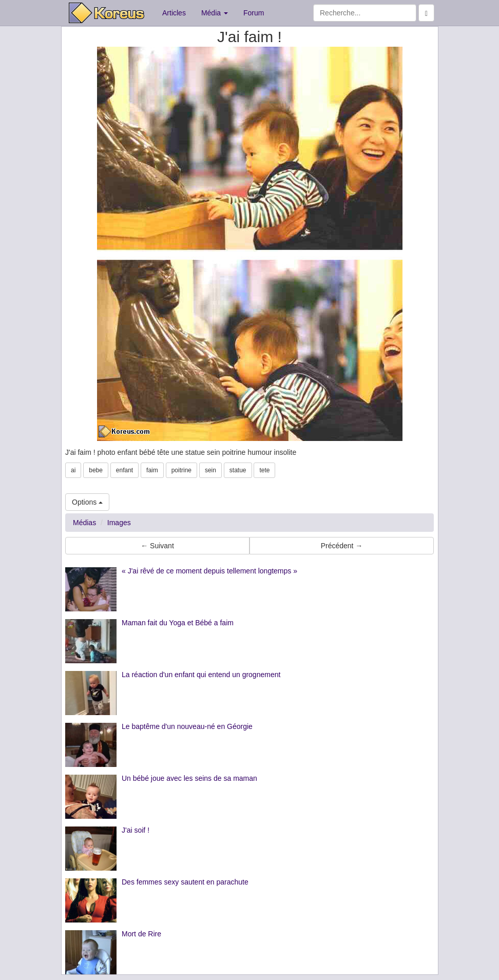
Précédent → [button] (342, 546)
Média (215, 13)
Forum (254, 13)
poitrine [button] (181, 470)
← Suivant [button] (157, 546)
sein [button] (210, 470)
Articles (174, 13)
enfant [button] (124, 470)
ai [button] (73, 470)
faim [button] (152, 470)
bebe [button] (96, 470)
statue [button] (238, 470)
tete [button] (264, 470)
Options (87, 502)
